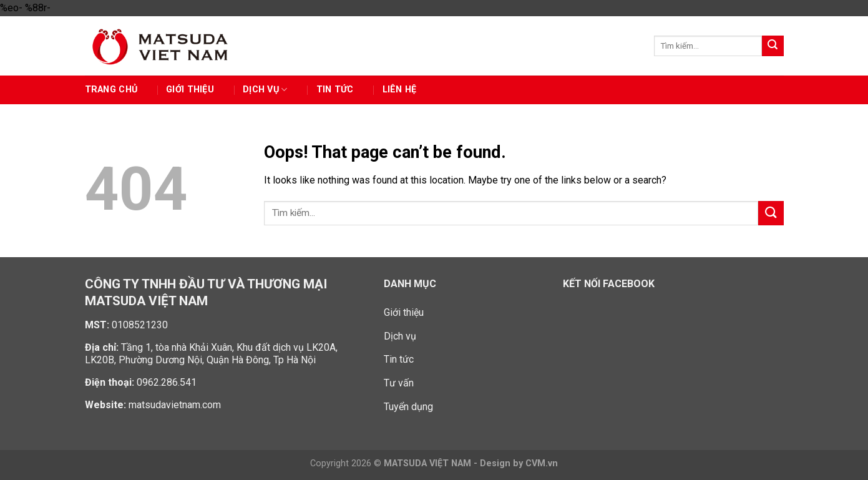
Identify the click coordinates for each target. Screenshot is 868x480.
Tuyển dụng (408, 407)
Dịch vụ (265, 90)
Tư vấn (399, 383)
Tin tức (335, 90)
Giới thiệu (404, 312)
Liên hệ (400, 90)
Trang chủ (111, 90)
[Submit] (773, 46)
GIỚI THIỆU (190, 90)
